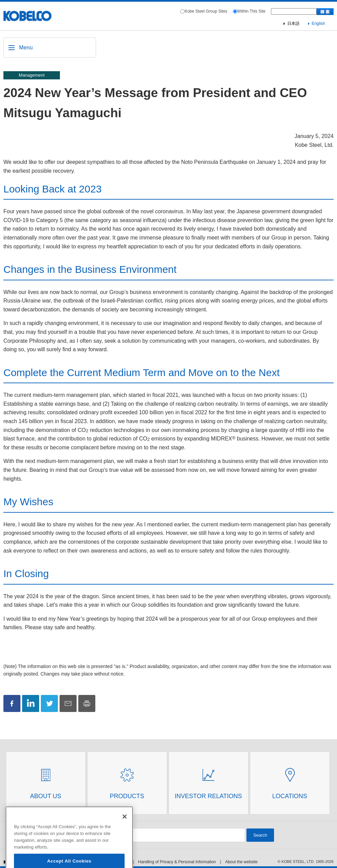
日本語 (293, 24)
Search (260, 835)
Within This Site (251, 11)
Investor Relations (208, 796)
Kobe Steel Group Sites (206, 11)
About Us (46, 796)
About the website (241, 862)
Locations (290, 796)
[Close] (125, 826)
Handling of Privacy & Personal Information (177, 862)
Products (127, 796)
